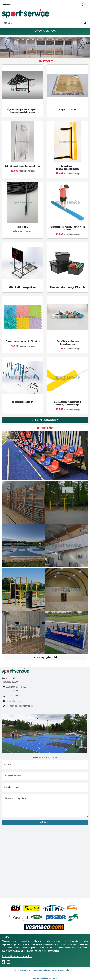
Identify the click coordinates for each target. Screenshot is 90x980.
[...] (34, 477)
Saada (45, 822)
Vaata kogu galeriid (45, 657)
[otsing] (42, 23)
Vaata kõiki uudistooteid (45, 420)
